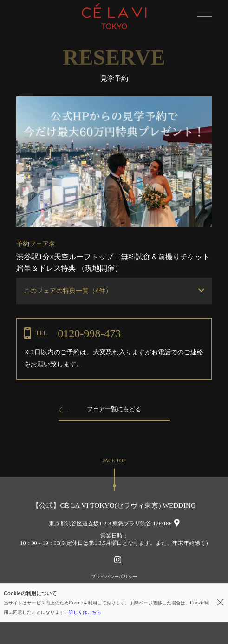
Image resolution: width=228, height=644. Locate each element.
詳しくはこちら (85, 612)
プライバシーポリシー (114, 576)
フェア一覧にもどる (114, 409)
